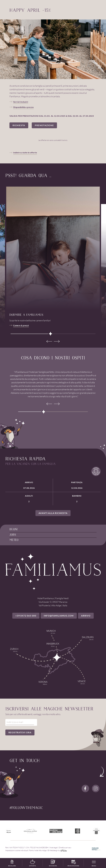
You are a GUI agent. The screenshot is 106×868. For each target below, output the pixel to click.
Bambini (77, 499)
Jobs (13, 535)
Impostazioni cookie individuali (17, 850)
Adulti (29, 499)
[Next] (57, 341)
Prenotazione (73, 863)
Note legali (54, 847)
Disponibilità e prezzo (24, 107)
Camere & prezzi (21, 325)
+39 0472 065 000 (26, 616)
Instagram (96, 788)
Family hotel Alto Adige (38, 850)
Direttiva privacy (65, 847)
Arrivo (29, 485)
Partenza (77, 485)
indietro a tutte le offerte (25, 152)
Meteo (14, 540)
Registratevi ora (20, 732)
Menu (94, 866)
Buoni (14, 530)
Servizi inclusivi (21, 102)
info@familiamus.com (59, 616)
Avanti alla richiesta (53, 513)
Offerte (33, 863)
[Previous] (49, 341)
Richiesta (53, 863)
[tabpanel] (53, 248)
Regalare (12, 863)
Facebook (85, 788)
